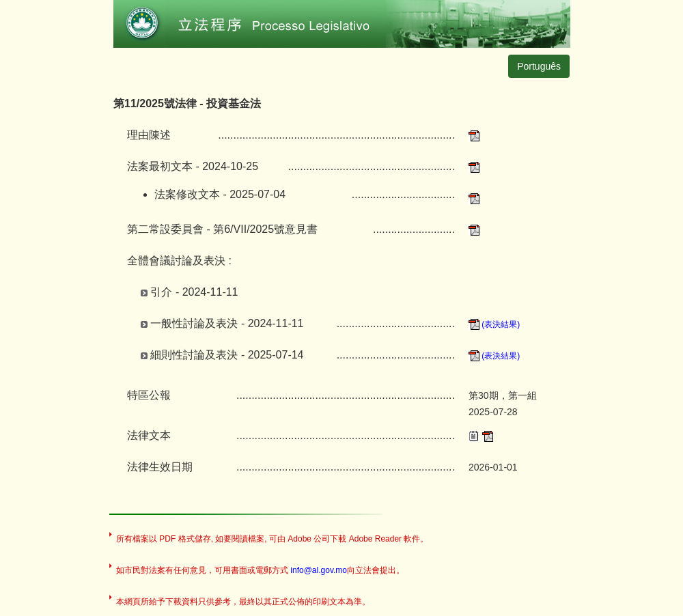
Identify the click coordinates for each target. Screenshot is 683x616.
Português (539, 66)
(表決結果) (494, 324)
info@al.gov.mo (319, 570)
